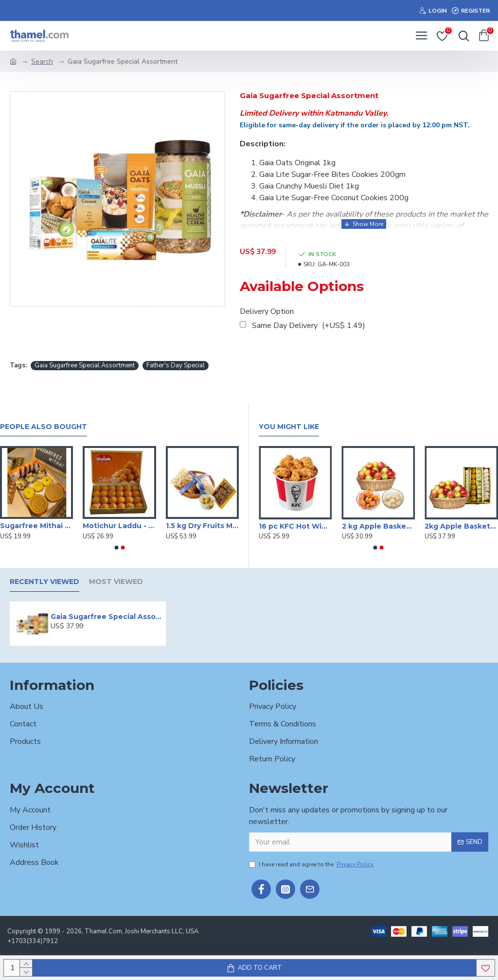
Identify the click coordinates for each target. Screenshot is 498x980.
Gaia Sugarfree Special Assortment (85, 365)
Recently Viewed (44, 582)
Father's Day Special (176, 365)
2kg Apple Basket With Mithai (461, 526)
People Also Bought (44, 427)
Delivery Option (267, 311)
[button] (116, 548)
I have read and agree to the (312, 864)
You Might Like (289, 427)
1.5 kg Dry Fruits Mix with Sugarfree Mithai (202, 526)
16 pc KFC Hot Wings (295, 526)
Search (42, 61)
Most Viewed (116, 582)
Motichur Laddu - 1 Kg (119, 526)
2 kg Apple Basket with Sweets (379, 526)
